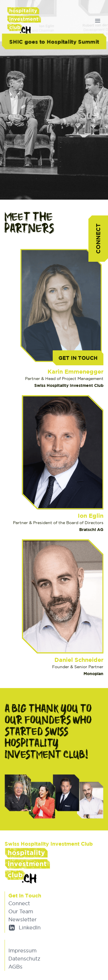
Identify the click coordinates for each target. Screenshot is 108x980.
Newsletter (22, 919)
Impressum (22, 951)
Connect (98, 239)
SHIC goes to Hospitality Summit (54, 41)
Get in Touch (78, 358)
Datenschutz (24, 959)
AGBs (15, 967)
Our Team (21, 911)
